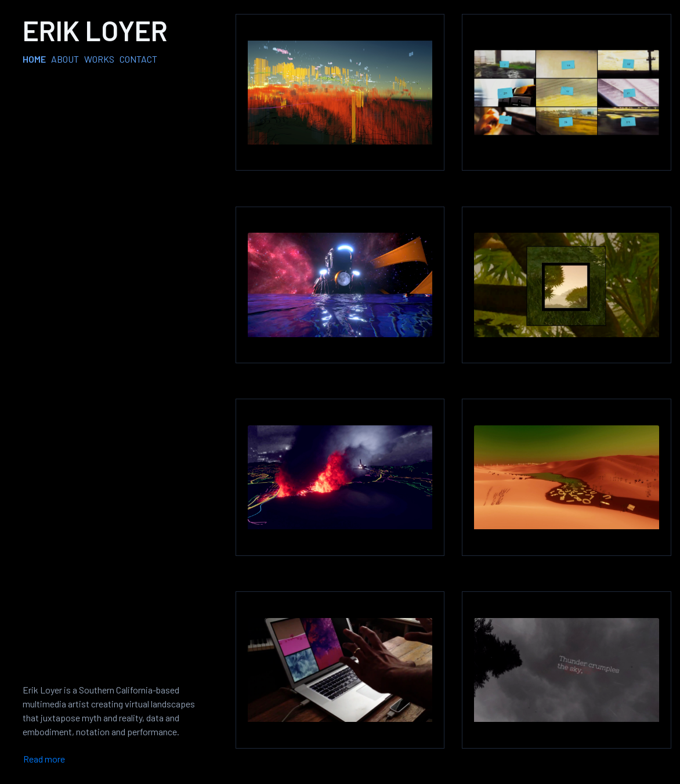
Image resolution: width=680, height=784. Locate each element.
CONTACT (138, 59)
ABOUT (65, 59)
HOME (34, 59)
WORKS (99, 59)
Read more (44, 759)
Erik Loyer (95, 30)
